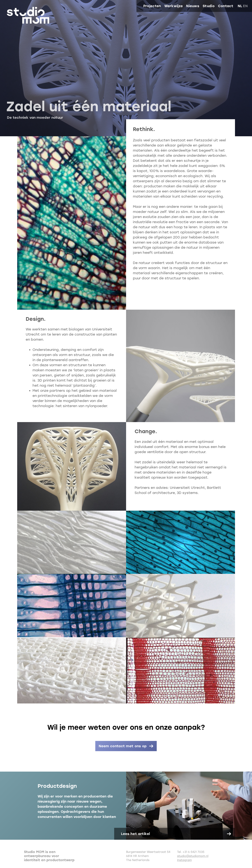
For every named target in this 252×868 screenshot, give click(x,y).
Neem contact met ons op (123, 746)
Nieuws (193, 6)
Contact (226, 6)
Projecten (152, 6)
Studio (209, 6)
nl (240, 6)
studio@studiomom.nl (193, 856)
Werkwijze (174, 6)
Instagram (184, 860)
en (245, 6)
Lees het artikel (136, 834)
